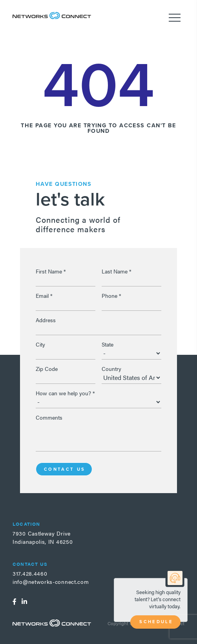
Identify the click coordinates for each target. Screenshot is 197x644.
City (40, 344)
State (108, 344)
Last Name (117, 271)
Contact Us (65, 469)
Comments (49, 417)
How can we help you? (65, 393)
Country (111, 369)
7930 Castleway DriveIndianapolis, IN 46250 (43, 537)
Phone (111, 295)
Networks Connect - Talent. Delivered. (52, 16)
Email (44, 295)
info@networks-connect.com (51, 582)
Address (46, 320)
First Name (51, 271)
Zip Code (47, 369)
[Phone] (131, 305)
